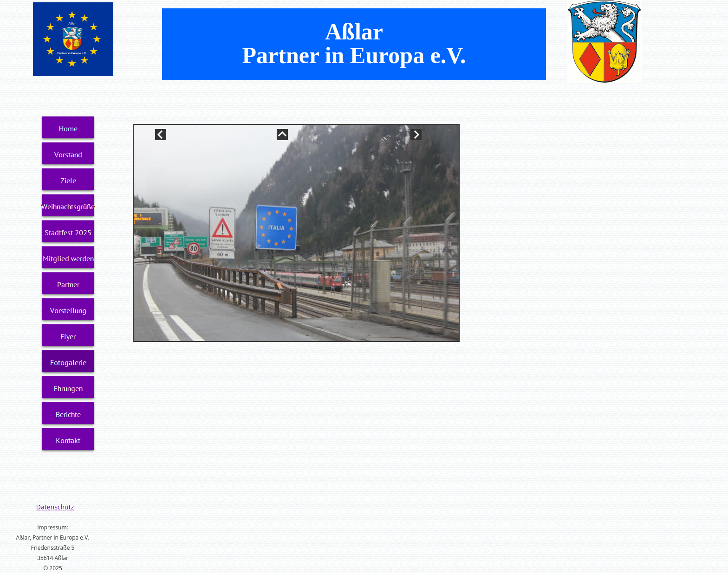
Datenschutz (55, 507)
